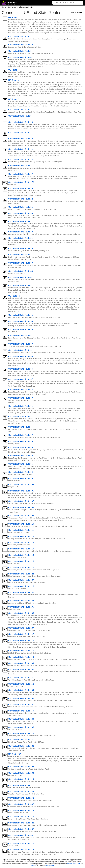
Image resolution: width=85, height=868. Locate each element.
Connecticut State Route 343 (21, 844)
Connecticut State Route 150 (21, 669)
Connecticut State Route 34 (20, 238)
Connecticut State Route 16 (20, 166)
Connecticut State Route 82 (20, 456)
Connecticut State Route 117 (21, 549)
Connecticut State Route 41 (20, 277)
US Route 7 (13, 99)
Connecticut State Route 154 (21, 690)
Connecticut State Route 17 (20, 174)
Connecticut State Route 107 (21, 501)
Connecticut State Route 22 (20, 199)
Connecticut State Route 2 (20, 37)
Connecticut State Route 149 (21, 663)
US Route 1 (13, 18)
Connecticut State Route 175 (21, 733)
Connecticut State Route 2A (21, 45)
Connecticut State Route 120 (21, 561)
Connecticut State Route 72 (20, 417)
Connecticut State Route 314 (21, 810)
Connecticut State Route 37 (20, 255)
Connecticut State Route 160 (21, 711)
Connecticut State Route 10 (20, 122)
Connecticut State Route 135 (21, 607)
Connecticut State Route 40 (20, 271)
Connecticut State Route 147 (21, 651)
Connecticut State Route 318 (21, 817)
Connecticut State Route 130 (21, 592)
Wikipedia (33, 866)
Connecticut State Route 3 (20, 51)
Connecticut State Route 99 (20, 472)
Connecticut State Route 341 (21, 835)
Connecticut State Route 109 (21, 516)
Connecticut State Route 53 (20, 321)
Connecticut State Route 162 (21, 719)
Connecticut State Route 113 (21, 536)
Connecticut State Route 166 (21, 727)
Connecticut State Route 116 (21, 543)
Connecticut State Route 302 (21, 804)
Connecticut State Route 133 (21, 601)
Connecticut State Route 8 (20, 110)
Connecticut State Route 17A (21, 182)
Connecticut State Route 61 (20, 350)
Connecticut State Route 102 (21, 478)
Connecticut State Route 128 (21, 586)
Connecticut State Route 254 (21, 792)
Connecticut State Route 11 (20, 133)
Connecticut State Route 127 (21, 580)
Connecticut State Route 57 (20, 336)
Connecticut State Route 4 (20, 57)
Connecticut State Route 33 (20, 232)
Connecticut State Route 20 (20, 188)
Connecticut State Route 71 (20, 406)
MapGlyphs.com (50, 866)
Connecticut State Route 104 (21, 485)
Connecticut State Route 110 (21, 524)
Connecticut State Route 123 (21, 568)
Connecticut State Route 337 (21, 829)
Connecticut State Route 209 (21, 773)
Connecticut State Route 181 (21, 740)
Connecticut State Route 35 (20, 248)
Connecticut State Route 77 (20, 435)
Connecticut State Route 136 (21, 613)
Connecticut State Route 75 (20, 427)
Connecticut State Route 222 (21, 785)
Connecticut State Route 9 (20, 116)
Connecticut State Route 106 (21, 491)
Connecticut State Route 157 (21, 705)
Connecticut (12, 7)
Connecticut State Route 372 (21, 850)
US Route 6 (13, 80)
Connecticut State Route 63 (20, 356)
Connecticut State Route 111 (21, 530)
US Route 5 (13, 70)
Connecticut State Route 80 (20, 448)
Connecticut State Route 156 (21, 698)
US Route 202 (15, 754)
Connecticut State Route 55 (20, 329)
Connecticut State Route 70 (20, 398)
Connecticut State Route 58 (20, 344)
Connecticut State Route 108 (21, 507)
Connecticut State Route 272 (21, 798)
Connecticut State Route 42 (20, 285)
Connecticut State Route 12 (20, 139)
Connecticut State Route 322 (21, 823)
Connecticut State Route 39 (20, 263)
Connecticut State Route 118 (21, 555)
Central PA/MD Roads (74, 864)
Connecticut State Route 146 (21, 640)
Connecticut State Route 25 (20, 207)
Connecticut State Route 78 (20, 441)
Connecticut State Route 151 (21, 678)
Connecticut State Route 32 (20, 221)
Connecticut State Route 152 (21, 684)
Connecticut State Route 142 (21, 634)
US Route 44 (14, 296)
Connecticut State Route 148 (21, 657)
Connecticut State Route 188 (21, 746)
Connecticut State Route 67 (20, 379)
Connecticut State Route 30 (20, 213)
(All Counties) (77, 13)
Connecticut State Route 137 (21, 628)
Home (4, 7)
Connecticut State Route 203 (21, 767)
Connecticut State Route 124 (21, 574)
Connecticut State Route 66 (20, 369)
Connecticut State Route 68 (20, 390)
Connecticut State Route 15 (20, 160)
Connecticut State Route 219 (21, 779)
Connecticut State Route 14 (20, 149)
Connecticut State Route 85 (20, 464)
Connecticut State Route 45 (20, 315)
